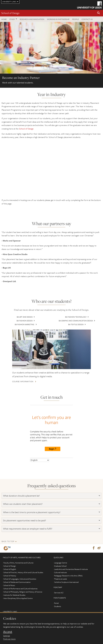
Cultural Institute (60, 568)
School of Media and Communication (17, 578)
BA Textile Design (76, 324)
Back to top (8, 537)
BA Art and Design (25, 317)
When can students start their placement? (23, 499)
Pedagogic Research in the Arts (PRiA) (68, 571)
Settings (7, 636)
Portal (56, 599)
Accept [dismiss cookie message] (8, 632)
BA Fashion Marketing (25, 324)
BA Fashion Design (25, 321)
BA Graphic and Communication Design (76, 321)
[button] (99, 13)
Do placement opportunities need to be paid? (25, 516)
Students (58, 602)
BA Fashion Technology (76, 317)
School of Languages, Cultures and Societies (20, 574)
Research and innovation (32, 19)
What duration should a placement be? (21, 491)
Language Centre (61, 558)
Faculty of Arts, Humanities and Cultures (18, 558)
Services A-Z (59, 588)
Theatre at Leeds (60, 574)
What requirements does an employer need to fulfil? (28, 524)
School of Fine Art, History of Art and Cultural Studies (23, 568)
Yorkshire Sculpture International (66, 578)
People (76, 19)
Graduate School (60, 562)
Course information (27, 377)
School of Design (10, 13)
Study (12, 19)
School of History (10, 571)
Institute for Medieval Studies (14, 591)
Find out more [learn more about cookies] (9, 639)
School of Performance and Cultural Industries (20, 584)
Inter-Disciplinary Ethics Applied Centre (18, 594)
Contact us (87, 19)
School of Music (9, 581)
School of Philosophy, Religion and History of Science (23, 587)
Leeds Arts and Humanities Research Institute (71, 565)
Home (4, 19)
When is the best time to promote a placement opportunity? (32, 507)
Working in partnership (58, 19)
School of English (10, 565)
